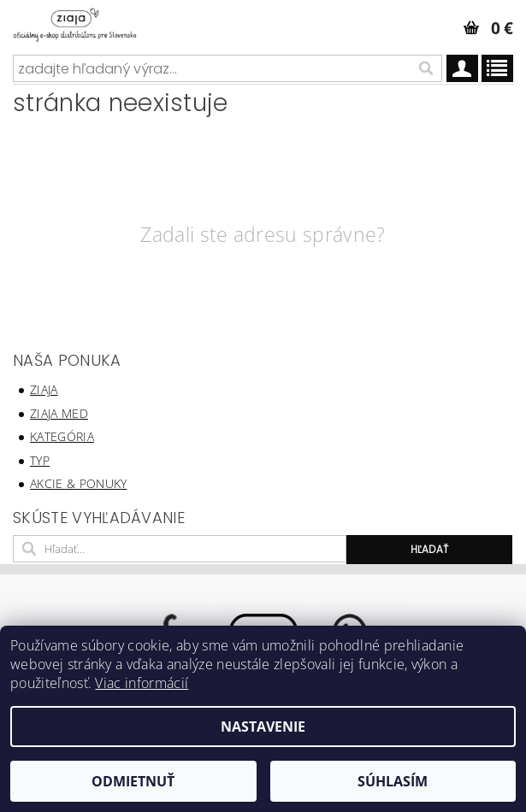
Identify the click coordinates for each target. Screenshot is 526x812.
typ (40, 460)
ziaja (44, 389)
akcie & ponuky (78, 483)
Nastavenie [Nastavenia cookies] (263, 727)
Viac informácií (142, 683)
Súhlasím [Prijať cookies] (393, 781)
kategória (62, 436)
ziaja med (59, 413)
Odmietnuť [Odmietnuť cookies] (133, 781)
